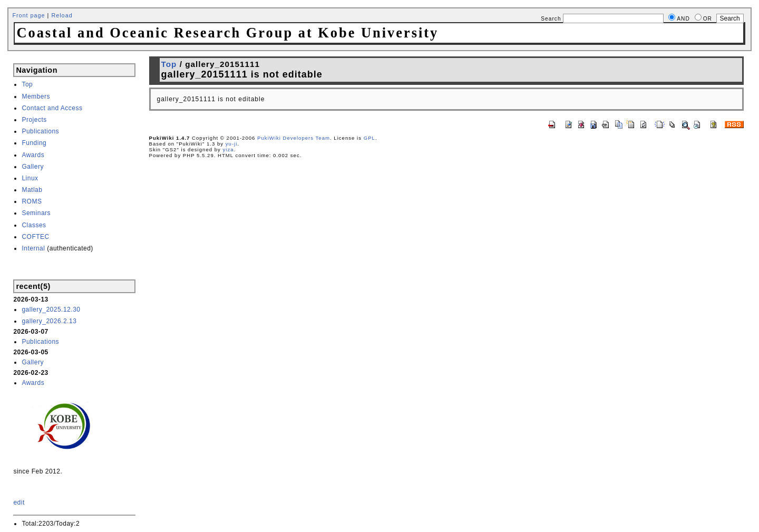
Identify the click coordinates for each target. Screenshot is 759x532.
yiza (228, 149)
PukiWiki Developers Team (294, 138)
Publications (40, 131)
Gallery (33, 167)
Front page (28, 15)
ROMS (32, 201)
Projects (34, 120)
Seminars (36, 213)
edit (19, 502)
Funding (34, 143)
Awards (33, 155)
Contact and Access (52, 108)
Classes (34, 225)
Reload (62, 15)
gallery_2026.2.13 (49, 321)
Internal (33, 248)
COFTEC (35, 237)
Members (36, 96)
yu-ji (232, 144)
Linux (30, 178)
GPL (369, 138)
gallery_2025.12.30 (51, 309)
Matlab (32, 190)
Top (27, 84)
